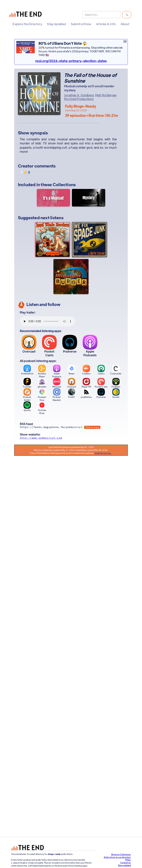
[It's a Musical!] (53, 198)
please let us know (103, 453)
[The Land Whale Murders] (53, 240)
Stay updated (124, 865)
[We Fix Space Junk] (89, 240)
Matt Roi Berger (106, 95)
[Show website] (71, 439)
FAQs (128, 860)
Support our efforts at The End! (96, 832)
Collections (64, 184)
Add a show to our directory (117, 857)
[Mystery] (89, 198)
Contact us (126, 862)
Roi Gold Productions (79, 99)
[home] (26, 15)
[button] (27, 24)
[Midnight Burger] (71, 277)
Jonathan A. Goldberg (79, 95)
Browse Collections (121, 854)
